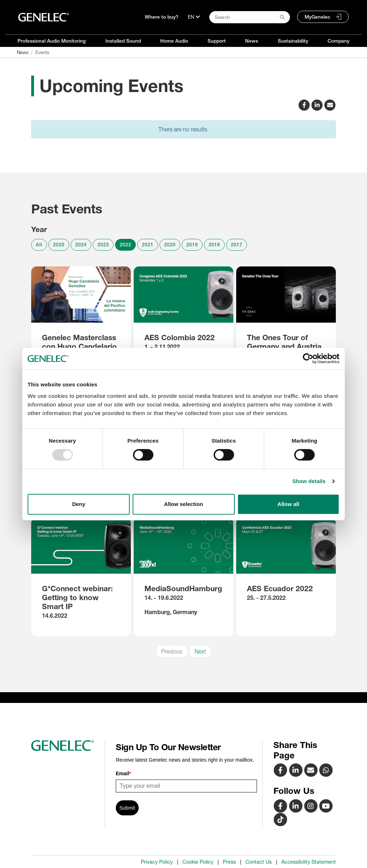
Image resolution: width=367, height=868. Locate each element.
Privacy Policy (157, 862)
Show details (309, 481)
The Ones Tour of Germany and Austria (284, 342)
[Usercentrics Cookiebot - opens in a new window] (308, 358)
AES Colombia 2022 (180, 337)
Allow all (288, 504)
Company (339, 41)
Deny (79, 504)
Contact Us (259, 862)
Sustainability (293, 41)
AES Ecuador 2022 (280, 589)
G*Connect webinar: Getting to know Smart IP (77, 597)
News (252, 41)
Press (229, 862)
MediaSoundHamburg (183, 589)
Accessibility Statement (309, 862)
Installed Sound (123, 41)
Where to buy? (162, 17)
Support (217, 41)
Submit (127, 808)
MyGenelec (318, 17)
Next (200, 651)
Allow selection (183, 504)
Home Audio (174, 41)
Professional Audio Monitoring (52, 41)
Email (123, 773)
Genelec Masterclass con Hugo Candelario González (79, 346)
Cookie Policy (198, 862)
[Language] (194, 17)
